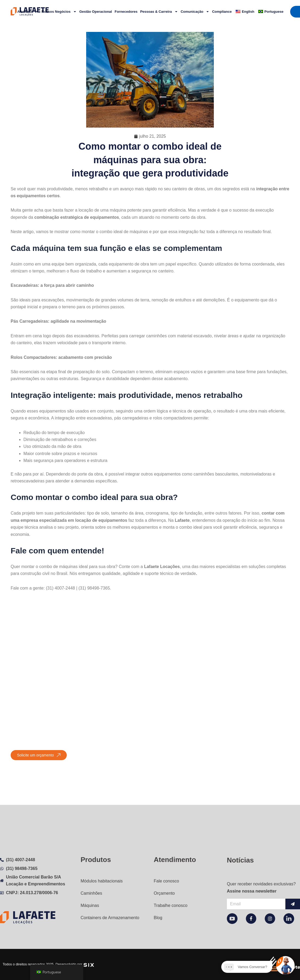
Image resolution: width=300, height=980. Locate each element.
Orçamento (164, 893)
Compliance (222, 12)
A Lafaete (28, 12)
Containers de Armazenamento (110, 918)
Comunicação (195, 12)
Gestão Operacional (96, 12)
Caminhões (91, 893)
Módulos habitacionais (102, 881)
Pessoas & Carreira (159, 12)
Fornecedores (126, 12)
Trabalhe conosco (171, 905)
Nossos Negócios (59, 12)
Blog (158, 918)
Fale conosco (166, 881)
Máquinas (90, 905)
